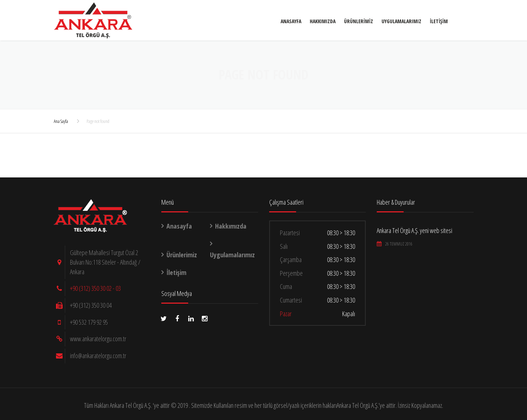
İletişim (305, 26)
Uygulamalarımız (268, 26)
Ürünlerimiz (225, 26)
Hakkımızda (189, 26)
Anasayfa (157, 26)
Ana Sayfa (61, 121)
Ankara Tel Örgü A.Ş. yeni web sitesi (414, 230)
